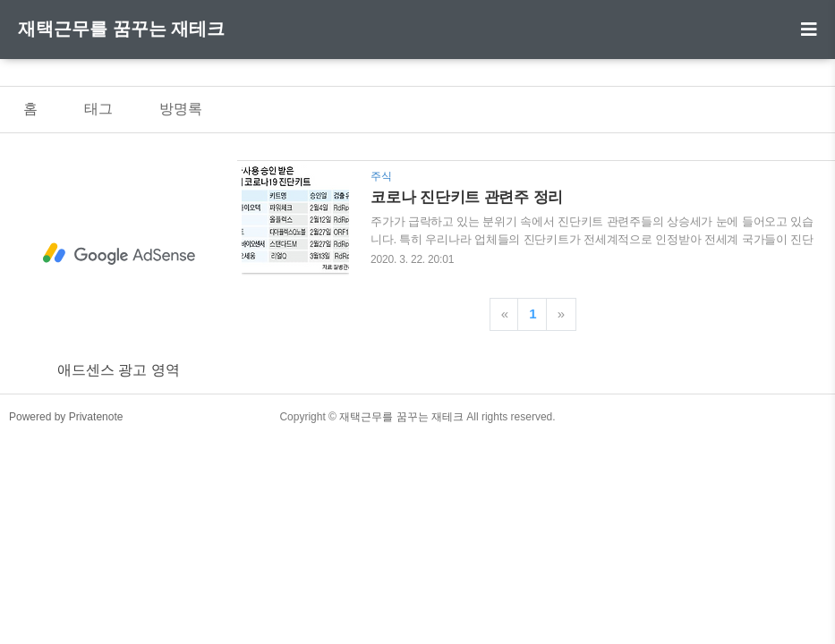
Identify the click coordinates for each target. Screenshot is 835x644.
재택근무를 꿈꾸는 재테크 (121, 29)
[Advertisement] (119, 254)
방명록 (181, 109)
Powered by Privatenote (66, 417)
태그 (98, 109)
